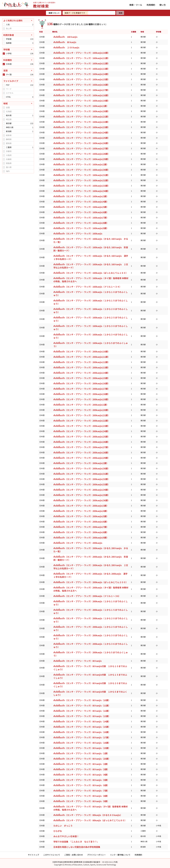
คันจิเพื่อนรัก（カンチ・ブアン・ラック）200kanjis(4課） (81, 511)
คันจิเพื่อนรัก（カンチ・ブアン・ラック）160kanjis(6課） (81, 212)
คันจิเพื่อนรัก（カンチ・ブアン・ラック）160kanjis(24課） (82, 132)
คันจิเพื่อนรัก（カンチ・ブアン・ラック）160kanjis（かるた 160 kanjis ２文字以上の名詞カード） (91, 266)
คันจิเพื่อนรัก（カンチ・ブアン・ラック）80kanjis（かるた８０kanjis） (88, 815)
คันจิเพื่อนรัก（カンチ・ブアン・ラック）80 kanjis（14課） (82, 721)
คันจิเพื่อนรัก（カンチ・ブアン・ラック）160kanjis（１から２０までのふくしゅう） (91, 311)
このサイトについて (52, 855)
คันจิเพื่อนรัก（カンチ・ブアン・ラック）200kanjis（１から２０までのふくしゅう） (91, 620)
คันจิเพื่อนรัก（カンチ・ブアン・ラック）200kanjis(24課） (82, 431)
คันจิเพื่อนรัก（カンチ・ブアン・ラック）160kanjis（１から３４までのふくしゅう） (91, 336)
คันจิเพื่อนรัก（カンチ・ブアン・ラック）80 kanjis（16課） (82, 732)
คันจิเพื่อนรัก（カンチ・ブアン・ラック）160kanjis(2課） (81, 164)
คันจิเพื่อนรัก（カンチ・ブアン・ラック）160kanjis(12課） (82, 63)
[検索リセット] (54, 13)
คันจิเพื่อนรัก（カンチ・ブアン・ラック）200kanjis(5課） (81, 516)
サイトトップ (33, 855)
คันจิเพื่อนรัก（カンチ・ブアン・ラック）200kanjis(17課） (82, 389)
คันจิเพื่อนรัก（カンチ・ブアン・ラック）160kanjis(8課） (81, 223)
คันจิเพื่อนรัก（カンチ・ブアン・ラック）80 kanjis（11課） (82, 705)
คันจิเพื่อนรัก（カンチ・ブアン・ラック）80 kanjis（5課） (81, 780)
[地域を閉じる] (18, 103)
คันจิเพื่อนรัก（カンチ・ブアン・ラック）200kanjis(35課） (82, 495)
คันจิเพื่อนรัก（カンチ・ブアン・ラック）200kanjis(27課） (82, 447)
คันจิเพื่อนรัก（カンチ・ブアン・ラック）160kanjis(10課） (82, 53)
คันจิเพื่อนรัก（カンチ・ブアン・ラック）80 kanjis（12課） (82, 711)
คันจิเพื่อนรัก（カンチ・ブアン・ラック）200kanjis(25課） (82, 437)
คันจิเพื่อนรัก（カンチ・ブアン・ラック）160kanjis (78, 233)
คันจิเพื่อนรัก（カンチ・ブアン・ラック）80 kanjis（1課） (81, 753)
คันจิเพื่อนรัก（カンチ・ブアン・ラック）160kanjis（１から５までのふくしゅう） (91, 345)
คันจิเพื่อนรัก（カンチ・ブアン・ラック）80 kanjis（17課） (82, 737)
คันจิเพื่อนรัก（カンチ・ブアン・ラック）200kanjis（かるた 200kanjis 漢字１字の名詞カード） (90, 575)
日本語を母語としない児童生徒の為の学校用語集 (77, 847)
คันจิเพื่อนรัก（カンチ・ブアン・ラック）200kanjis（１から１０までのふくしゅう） (91, 603)
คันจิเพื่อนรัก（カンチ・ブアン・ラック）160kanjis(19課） (82, 101)
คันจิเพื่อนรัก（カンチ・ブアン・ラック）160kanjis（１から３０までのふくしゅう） (91, 328)
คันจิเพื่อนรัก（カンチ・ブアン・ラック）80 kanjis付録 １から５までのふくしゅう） (90, 693)
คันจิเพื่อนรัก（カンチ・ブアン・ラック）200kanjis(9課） (81, 538)
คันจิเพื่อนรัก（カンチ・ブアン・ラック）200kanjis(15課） (82, 378)
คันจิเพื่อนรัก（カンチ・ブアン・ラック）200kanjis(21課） (82, 415)
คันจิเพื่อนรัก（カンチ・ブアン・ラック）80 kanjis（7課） (81, 791)
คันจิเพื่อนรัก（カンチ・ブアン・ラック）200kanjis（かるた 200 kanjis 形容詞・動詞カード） (91, 558)
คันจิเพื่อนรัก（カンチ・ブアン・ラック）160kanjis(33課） (82, 186)
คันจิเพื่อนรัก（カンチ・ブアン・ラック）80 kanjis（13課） (82, 716)
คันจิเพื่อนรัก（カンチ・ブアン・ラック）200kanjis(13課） (82, 367)
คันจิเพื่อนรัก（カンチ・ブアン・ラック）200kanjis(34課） (82, 490)
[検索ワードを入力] (89, 13)
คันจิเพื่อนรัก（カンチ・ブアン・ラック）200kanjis (78, 543)
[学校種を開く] (18, 49)
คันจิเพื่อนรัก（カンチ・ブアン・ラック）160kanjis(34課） (82, 191)
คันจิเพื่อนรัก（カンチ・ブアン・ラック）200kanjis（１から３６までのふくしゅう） (91, 645)
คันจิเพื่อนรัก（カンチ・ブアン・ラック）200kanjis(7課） (81, 527)
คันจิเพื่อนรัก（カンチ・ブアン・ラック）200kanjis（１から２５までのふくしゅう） (91, 628)
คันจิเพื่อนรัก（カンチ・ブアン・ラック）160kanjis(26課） (82, 143)
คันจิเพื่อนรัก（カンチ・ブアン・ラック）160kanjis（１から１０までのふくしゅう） (91, 294)
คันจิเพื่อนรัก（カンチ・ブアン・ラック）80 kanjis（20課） (82, 759)
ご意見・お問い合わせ (74, 855)
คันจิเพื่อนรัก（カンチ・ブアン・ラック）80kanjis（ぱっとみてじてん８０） (90, 820)
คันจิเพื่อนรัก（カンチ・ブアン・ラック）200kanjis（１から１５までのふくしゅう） (91, 611)
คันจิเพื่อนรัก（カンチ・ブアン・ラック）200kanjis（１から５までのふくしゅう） (91, 654)
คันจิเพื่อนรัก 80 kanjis (65, 42)
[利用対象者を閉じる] (18, 35)
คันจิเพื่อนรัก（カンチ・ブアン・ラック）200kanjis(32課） (82, 479)
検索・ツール (136, 5)
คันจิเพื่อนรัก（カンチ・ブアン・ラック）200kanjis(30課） (82, 468)
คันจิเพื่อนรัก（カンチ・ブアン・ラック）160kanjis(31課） (82, 175)
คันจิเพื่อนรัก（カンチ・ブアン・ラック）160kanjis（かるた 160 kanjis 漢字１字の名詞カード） (91, 257)
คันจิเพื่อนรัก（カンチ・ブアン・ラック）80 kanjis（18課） (82, 743)
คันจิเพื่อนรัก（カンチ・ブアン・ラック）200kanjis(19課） (82, 399)
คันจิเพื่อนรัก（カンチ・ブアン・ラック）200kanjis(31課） (82, 474)
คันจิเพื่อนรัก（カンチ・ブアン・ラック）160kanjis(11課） (82, 58)
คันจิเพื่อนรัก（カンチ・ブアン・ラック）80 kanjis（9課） (81, 801)
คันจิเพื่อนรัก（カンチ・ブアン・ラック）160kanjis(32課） (82, 180)
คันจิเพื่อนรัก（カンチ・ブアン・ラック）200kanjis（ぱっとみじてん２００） (91, 582)
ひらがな (58, 831)
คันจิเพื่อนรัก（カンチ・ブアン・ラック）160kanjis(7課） (81, 218)
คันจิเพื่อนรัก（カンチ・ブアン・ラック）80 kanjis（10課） (82, 700)
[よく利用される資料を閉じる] (18, 20)
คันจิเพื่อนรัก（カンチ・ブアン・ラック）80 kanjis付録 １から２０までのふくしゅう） (90, 685)
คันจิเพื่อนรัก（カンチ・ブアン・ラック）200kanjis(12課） (82, 362)
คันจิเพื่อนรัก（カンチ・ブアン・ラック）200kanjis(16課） (82, 383)
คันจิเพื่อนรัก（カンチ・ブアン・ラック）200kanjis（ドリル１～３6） (87, 596)
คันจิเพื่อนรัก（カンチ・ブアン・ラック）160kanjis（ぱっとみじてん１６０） (91, 273)
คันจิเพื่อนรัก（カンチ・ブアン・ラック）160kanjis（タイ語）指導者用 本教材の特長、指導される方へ (91, 280)
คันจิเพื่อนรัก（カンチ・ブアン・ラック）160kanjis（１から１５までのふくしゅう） (91, 302)
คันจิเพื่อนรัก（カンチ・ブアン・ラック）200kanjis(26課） (82, 442)
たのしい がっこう (63, 826)
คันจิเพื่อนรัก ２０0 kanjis (66, 47)
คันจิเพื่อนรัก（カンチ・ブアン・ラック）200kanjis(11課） (82, 357)
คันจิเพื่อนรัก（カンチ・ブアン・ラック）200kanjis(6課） (81, 522)
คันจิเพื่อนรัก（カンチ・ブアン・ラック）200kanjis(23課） (82, 426)
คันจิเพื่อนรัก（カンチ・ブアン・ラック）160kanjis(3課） (81, 196)
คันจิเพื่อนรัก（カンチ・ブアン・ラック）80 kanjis (77, 661)
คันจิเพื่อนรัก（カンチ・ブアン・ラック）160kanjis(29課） (82, 159)
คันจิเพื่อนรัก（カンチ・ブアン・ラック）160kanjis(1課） (81, 106)
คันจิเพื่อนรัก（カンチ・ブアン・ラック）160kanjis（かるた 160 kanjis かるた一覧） (91, 240)
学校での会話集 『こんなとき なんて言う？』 (76, 842)
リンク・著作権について (120, 855)
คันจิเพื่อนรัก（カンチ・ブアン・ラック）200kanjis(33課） (82, 484)
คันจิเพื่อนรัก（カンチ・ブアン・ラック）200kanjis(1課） (81, 405)
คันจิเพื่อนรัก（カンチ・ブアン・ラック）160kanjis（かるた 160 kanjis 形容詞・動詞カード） (91, 249)
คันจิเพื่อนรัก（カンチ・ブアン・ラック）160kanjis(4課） (81, 202)
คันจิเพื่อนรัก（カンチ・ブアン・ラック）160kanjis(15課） (82, 79)
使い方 (163, 5)
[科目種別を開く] (18, 60)
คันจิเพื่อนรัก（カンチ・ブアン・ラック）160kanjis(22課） (82, 122)
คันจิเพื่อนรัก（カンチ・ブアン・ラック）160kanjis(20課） (82, 111)
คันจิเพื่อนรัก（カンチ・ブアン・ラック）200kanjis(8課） (81, 532)
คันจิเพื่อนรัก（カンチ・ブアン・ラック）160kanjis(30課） (82, 170)
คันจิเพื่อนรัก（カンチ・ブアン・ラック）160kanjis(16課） (82, 85)
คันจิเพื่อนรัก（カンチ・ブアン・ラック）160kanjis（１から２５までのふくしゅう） (91, 319)
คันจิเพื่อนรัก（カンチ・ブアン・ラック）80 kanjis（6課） (81, 785)
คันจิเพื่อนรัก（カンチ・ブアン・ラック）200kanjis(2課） (81, 463)
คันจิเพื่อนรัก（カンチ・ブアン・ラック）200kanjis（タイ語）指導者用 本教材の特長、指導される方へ (91, 589)
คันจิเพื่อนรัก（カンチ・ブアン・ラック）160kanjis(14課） (82, 74)
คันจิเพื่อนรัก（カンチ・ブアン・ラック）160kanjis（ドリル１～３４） (87, 287)
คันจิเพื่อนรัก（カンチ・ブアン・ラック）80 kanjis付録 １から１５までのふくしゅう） (90, 676)
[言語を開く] (18, 70)
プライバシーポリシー (96, 855)
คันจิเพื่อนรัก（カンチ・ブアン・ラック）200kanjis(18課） (82, 394)
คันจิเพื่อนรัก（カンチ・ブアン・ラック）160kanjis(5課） (81, 207)
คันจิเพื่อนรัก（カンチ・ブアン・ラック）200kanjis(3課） (81, 506)
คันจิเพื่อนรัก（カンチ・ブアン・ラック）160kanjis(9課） (81, 228)
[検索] (120, 13)
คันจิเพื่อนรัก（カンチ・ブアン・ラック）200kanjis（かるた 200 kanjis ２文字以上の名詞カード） (91, 567)
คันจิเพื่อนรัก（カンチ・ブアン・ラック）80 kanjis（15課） (82, 727)
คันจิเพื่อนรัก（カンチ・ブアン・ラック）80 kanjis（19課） (82, 748)
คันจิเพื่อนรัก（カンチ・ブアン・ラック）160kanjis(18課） (82, 95)
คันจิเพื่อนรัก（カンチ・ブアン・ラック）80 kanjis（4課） (81, 775)
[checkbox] (4, 25)
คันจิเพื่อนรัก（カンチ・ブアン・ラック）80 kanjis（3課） (81, 769)
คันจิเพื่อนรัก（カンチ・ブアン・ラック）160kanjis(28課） (82, 154)
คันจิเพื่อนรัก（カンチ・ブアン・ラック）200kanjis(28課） (82, 452)
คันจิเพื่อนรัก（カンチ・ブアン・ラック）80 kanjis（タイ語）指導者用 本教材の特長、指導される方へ (91, 808)
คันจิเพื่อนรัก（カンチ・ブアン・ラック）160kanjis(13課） (82, 69)
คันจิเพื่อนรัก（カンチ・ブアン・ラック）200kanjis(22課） (82, 421)
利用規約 (151, 5)
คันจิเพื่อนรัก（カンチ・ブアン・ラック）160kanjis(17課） (82, 90)
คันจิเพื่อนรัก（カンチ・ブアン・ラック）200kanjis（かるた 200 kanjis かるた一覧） (91, 550)
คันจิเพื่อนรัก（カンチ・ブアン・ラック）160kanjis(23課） (82, 127)
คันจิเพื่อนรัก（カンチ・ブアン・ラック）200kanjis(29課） (82, 458)
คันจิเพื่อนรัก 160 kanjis (65, 37)
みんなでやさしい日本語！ (66, 836)
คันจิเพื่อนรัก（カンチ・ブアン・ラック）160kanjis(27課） (82, 148)
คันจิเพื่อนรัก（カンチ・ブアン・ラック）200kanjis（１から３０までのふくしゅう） (91, 637)
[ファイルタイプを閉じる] (18, 81)
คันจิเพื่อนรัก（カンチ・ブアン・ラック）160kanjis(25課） (82, 138)
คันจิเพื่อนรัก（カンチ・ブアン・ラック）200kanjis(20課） (82, 410)
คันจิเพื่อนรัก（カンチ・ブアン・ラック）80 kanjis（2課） (81, 764)
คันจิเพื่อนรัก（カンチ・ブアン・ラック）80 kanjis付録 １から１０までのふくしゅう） (90, 668)
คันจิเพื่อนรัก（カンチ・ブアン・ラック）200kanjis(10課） (82, 351)
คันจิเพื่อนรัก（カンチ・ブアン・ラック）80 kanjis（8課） (81, 796)
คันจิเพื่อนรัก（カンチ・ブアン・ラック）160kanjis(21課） (82, 117)
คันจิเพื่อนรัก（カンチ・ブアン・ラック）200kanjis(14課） (82, 373)
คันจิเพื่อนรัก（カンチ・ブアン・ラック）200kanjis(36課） (82, 500)
